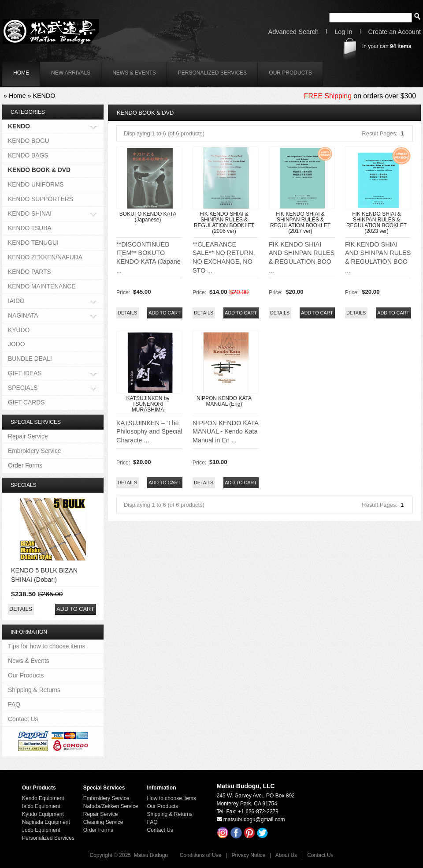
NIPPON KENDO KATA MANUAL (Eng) (224, 401)
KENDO (44, 96)
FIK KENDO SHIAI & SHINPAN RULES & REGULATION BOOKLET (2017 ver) (300, 223)
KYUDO (19, 330)
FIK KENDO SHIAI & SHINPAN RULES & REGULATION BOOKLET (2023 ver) (377, 223)
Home (17, 96)
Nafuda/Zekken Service (111, 806)
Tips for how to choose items (46, 646)
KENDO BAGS (28, 155)
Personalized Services (213, 73)
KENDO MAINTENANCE (42, 286)
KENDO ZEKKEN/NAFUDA (45, 257)
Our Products (290, 73)
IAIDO (16, 301)
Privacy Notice (249, 855)
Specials (24, 485)
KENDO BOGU (29, 141)
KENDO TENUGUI (33, 243)
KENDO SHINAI (30, 214)
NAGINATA (23, 316)
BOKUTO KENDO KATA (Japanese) (148, 217)
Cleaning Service (103, 822)
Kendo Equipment (43, 798)
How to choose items (171, 798)
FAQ (14, 704)
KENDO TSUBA (30, 228)
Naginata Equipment (46, 822)
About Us (286, 855)
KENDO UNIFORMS (36, 184)
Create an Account (395, 32)
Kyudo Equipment (43, 814)
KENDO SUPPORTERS (41, 199)
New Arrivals (71, 73)
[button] (165, 313)
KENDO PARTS (30, 272)
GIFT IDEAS (25, 374)
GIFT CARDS (26, 402)
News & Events (134, 73)
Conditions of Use (201, 855)
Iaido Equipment (41, 806)
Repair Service (28, 436)
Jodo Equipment (41, 830)
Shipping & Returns (34, 690)
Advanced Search (294, 32)
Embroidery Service (35, 451)
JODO (16, 344)
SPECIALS (23, 388)
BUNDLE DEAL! (30, 359)
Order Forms (25, 465)
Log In (343, 32)
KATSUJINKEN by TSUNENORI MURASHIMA (148, 404)
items (401, 46)
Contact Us (23, 719)
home (21, 73)
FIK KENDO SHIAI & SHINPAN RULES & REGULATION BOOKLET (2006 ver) (224, 223)
